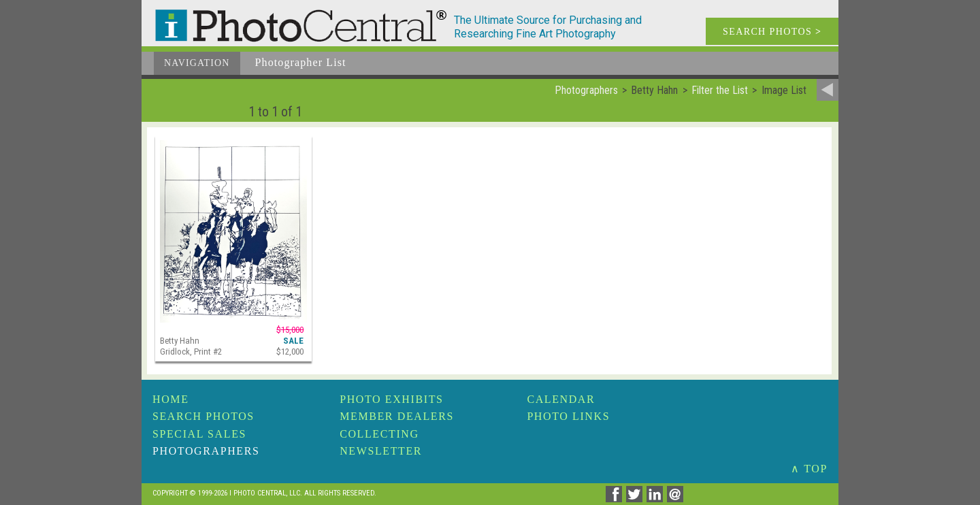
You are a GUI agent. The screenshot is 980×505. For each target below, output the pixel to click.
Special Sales (199, 434)
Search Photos (203, 416)
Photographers (206, 451)
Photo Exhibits (391, 399)
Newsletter (381, 451)
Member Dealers (397, 416)
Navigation (197, 63)
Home (171, 399)
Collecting (379, 434)
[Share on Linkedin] (657, 499)
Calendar (561, 399)
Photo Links (568, 416)
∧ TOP (809, 469)
